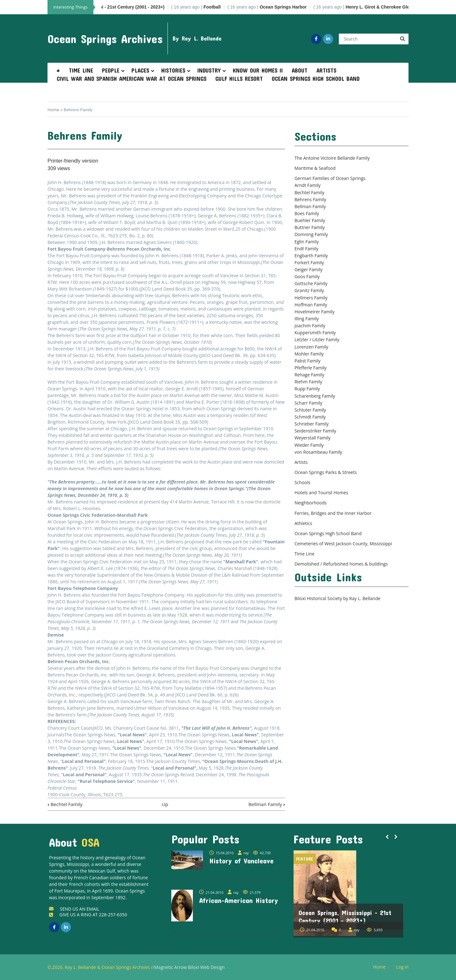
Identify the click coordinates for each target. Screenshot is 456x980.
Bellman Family (267, 804)
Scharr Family (308, 403)
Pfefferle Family (310, 368)
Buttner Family (310, 227)
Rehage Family (309, 375)
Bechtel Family (65, 804)
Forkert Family (309, 263)
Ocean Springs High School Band (316, 79)
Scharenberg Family (315, 396)
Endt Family (307, 249)
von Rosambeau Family (318, 452)
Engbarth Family (311, 256)
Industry (209, 70)
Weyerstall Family (313, 438)
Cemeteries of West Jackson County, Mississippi (343, 544)
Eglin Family (307, 242)
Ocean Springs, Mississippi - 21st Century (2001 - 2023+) (345, 916)
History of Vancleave (241, 861)
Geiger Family (308, 269)
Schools (302, 482)
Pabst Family (307, 361)
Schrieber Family (312, 424)
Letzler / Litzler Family (317, 339)
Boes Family (307, 213)
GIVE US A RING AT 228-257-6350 (88, 915)
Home (53, 110)
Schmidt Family (310, 417)
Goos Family (307, 276)
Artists (326, 70)
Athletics (303, 523)
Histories (173, 70)
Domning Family (311, 234)
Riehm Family (308, 382)
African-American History (239, 900)
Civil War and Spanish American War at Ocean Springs (132, 79)
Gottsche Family (311, 283)
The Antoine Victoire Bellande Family (332, 158)
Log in (405, 967)
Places (140, 70)
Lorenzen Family (311, 347)
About (300, 70)
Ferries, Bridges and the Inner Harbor (333, 513)
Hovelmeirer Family (314, 312)
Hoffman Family (311, 305)
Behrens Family (310, 199)
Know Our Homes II (258, 70)
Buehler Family (310, 220)
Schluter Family (310, 410)
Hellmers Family (311, 298)
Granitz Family (309, 290)
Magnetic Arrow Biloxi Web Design (190, 967)
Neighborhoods (311, 503)
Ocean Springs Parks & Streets (326, 472)
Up (165, 804)
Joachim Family (310, 326)
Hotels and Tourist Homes (321, 493)
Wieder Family (309, 445)
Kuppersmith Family (315, 333)
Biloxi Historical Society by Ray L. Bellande (337, 598)
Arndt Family (307, 185)
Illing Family (307, 319)
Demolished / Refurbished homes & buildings (341, 564)
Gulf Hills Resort (239, 79)
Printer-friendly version (73, 161)
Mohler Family (309, 354)
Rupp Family (307, 389)
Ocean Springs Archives (105, 39)
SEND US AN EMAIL (74, 909)
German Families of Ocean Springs (330, 178)
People (111, 70)
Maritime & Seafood (315, 168)
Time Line (81, 70)
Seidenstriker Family (315, 431)
